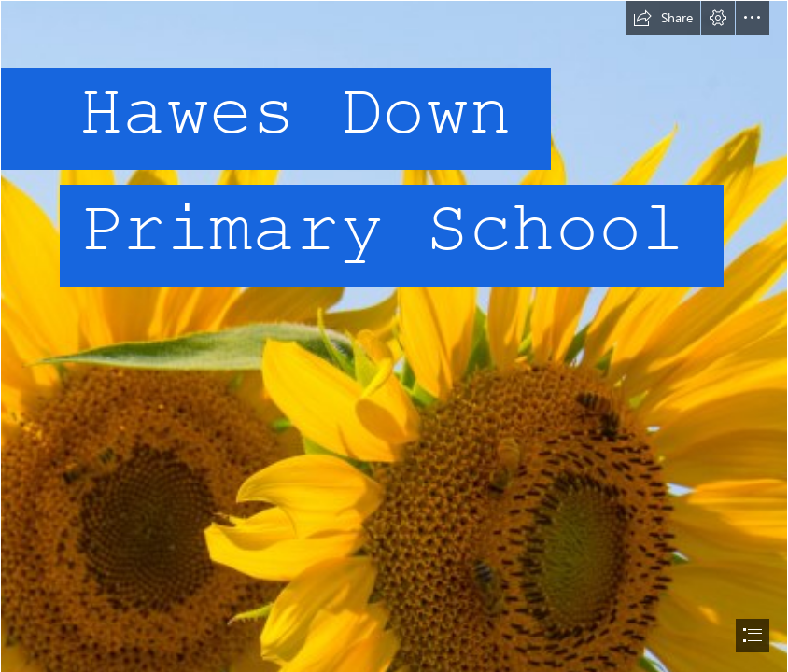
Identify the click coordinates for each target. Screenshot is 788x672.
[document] (394, 336)
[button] (663, 18)
